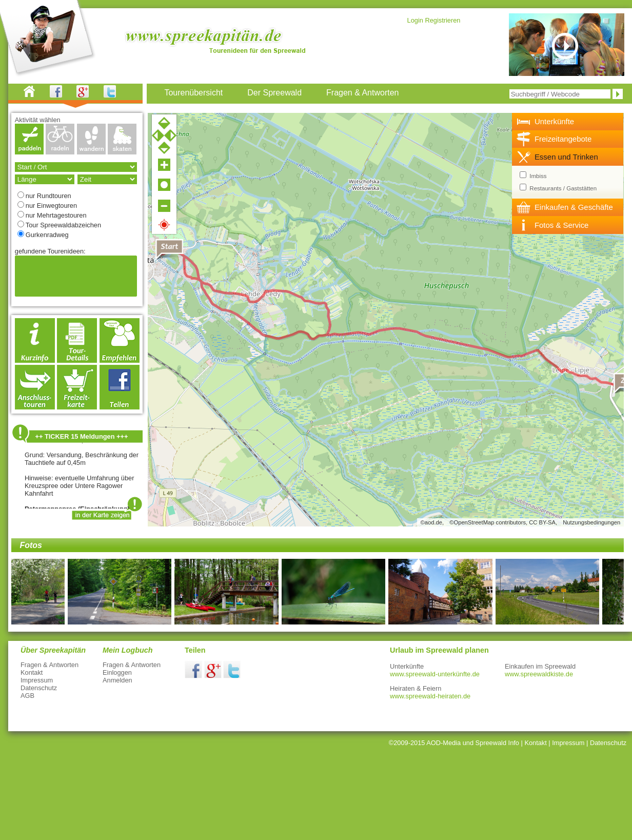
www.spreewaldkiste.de (539, 674)
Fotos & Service (562, 225)
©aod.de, (432, 522)
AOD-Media (443, 743)
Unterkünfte (554, 121)
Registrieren (442, 20)
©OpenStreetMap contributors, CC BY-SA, (503, 522)
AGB (27, 696)
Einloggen (117, 672)
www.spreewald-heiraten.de (430, 696)
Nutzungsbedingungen (591, 522)
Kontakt (32, 672)
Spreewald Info (497, 743)
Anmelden (117, 680)
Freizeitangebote (563, 139)
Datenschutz (39, 688)
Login (415, 20)
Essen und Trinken (566, 157)
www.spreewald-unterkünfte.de (435, 674)
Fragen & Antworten (50, 665)
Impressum (37, 680)
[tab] (568, 122)
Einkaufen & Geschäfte (574, 207)
